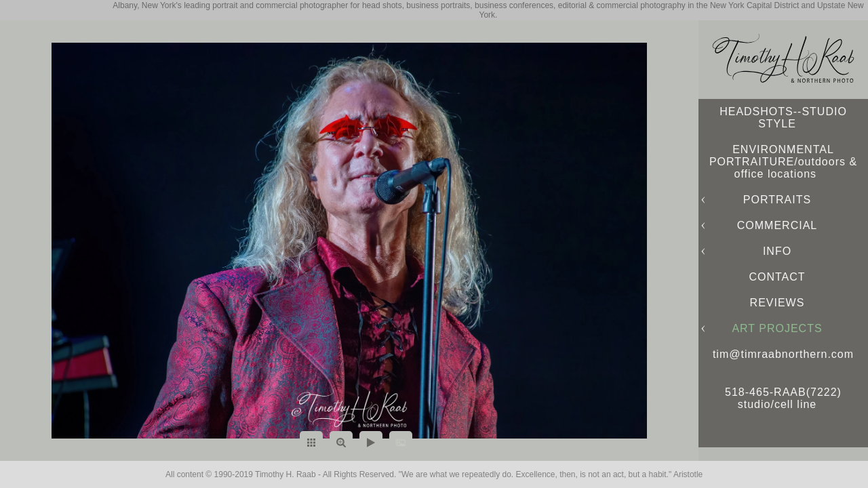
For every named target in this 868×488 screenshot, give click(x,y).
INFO (777, 251)
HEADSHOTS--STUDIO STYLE (783, 118)
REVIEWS (777, 303)
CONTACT (777, 277)
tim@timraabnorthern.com (783, 354)
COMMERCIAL (777, 225)
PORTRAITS (777, 200)
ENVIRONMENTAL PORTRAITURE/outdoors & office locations (783, 162)
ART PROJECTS (777, 328)
